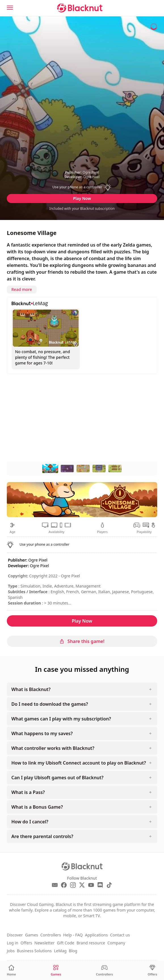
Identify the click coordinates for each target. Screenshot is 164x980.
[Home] (11, 971)
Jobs (11, 951)
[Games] (56, 971)
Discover (15, 935)
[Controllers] (104, 971)
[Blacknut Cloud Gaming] (80, 8)
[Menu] (10, 8)
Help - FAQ (73, 935)
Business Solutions (34, 951)
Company (116, 943)
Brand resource (91, 943)
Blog (73, 951)
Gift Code (66, 943)
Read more (22, 289)
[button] (82, 187)
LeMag (60, 951)
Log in (12, 943)
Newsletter (44, 943)
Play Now (82, 198)
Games (31, 935)
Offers (26, 943)
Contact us (120, 935)
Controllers (51, 935)
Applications (96, 935)
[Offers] (153, 971)
